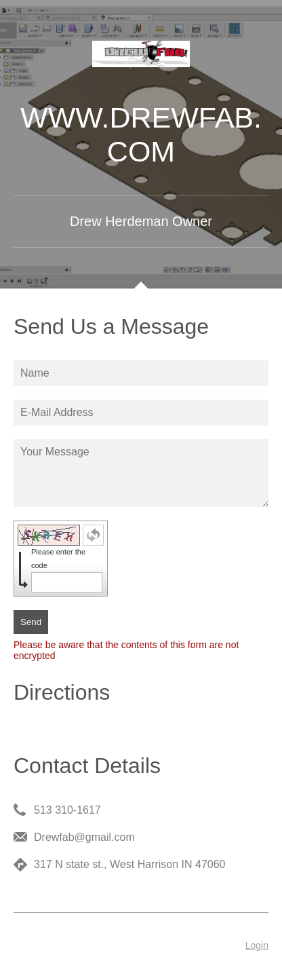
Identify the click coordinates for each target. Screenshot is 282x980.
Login (257, 945)
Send (31, 622)
